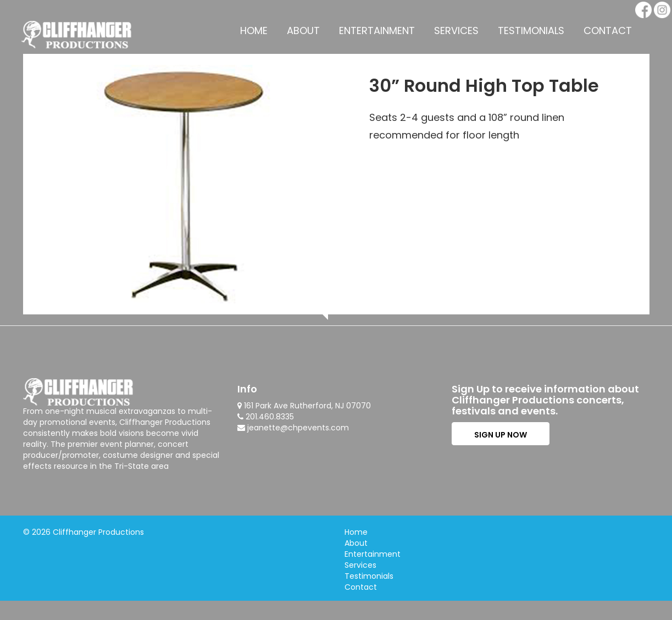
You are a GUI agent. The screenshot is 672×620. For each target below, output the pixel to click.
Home (254, 31)
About (303, 31)
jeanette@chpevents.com (298, 428)
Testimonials (531, 31)
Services (456, 31)
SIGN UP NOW (501, 435)
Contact (608, 31)
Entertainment (377, 31)
